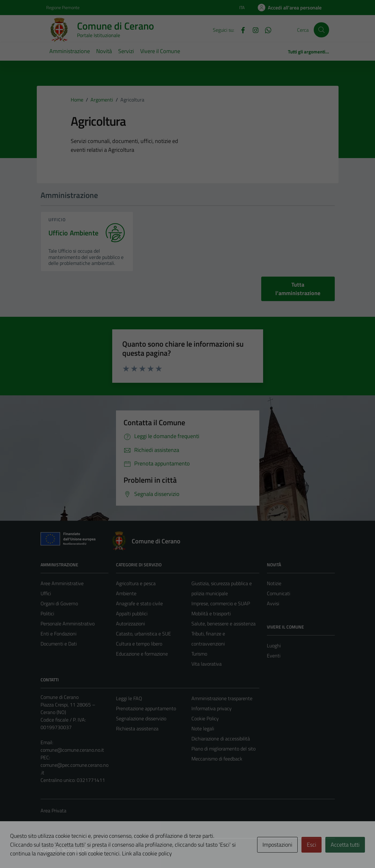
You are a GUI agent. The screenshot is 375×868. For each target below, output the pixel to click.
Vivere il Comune (160, 51)
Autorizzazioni (130, 624)
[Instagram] (253, 30)
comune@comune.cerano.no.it (72, 750)
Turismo (199, 654)
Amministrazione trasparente (222, 698)
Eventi (274, 656)
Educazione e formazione (142, 654)
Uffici (46, 593)
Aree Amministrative (62, 583)
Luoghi (274, 646)
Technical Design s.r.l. (83, 850)
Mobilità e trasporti (211, 613)
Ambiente (126, 593)
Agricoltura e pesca (136, 583)
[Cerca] (321, 30)
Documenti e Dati (59, 644)
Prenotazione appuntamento (146, 708)
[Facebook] (240, 30)
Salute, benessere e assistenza (223, 624)
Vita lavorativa (207, 664)
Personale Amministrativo (68, 624)
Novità (104, 51)
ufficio (57, 220)
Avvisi (273, 603)
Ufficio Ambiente (73, 233)
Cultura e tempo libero (139, 644)
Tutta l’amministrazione (298, 289)
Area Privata (53, 810)
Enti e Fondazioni (58, 634)
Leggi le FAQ (129, 698)
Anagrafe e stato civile (139, 603)
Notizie (274, 583)
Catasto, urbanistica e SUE (143, 634)
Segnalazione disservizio (141, 718)
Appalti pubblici (132, 613)
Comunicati (278, 593)
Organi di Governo (59, 603)
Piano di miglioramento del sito (223, 749)
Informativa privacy (212, 708)
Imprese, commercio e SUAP (221, 603)
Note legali (203, 728)
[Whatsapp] (266, 30)
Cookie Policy (205, 718)
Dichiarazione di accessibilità (221, 739)
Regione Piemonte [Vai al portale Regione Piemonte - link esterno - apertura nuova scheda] (63, 7)
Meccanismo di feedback (217, 759)
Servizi (126, 51)
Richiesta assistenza (137, 728)
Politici (47, 613)
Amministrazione (70, 51)
